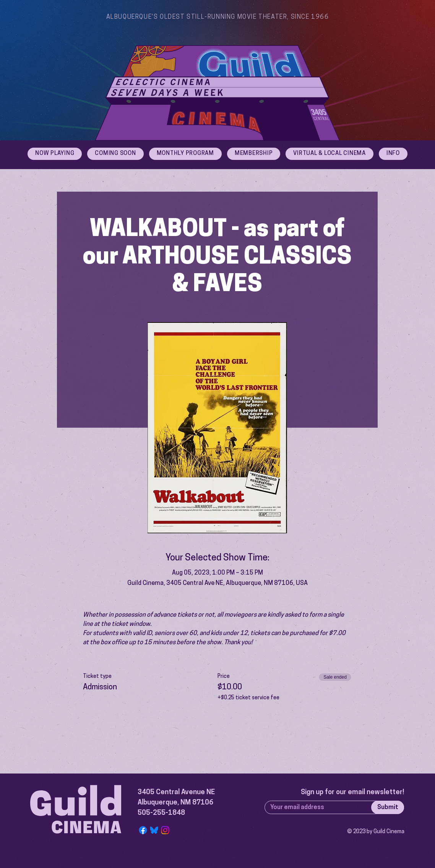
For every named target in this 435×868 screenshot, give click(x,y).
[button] (393, 154)
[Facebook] (143, 830)
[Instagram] (165, 830)
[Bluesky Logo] (154, 830)
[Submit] (388, 807)
